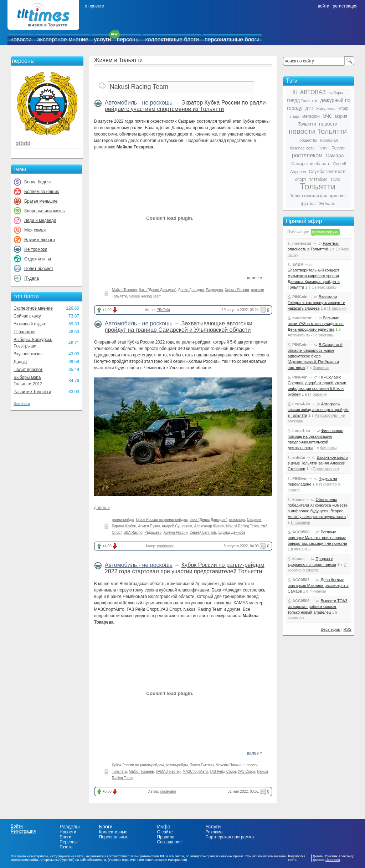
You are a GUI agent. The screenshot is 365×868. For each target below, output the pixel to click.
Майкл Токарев (124, 290)
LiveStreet (333, 860)
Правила (166, 837)
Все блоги (22, 404)
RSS (347, 629)
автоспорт (237, 520)
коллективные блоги (172, 39)
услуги (103, 39)
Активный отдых (30, 324)
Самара (335, 156)
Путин (323, 148)
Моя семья (35, 230)
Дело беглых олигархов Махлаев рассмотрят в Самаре (318, 585)
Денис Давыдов (191, 290)
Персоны (68, 842)
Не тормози (36, 249)
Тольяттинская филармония (318, 196)
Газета (66, 847)
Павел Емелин (202, 765)
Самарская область (311, 164)
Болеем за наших (42, 192)
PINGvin (163, 310)
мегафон (311, 116)
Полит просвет (39, 269)
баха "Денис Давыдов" (158, 290)
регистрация (345, 6)
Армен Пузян (149, 526)
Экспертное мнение (33, 308)
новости (21, 39)
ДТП (309, 108)
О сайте (165, 832)
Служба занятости (327, 172)
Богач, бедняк (38, 182)
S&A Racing (133, 532)
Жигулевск (326, 108)
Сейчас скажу (27, 316)
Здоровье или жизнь (45, 211)
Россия (338, 148)
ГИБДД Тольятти (302, 101)
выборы (336, 93)
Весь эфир (331, 629)
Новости (68, 832)
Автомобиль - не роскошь (139, 103)
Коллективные (113, 832)
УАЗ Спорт (246, 771)
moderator (165, 546)
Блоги (65, 837)
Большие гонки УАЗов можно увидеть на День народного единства (316, 324)
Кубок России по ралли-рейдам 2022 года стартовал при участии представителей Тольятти (185, 568)
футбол (308, 204)
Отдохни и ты (38, 259)
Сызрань (254, 520)
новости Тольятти (318, 131)
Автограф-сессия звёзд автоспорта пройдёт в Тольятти (318, 410)
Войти (17, 826)
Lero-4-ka (301, 404)
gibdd (23, 143)
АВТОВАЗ (313, 92)
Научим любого (40, 240)
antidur (299, 457)
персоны (128, 39)
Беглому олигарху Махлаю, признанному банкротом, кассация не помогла (317, 538)
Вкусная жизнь (28, 354)
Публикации (298, 232)
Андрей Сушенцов (177, 526)
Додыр (20, 362)
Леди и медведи (40, 220)
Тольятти (318, 186)
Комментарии (325, 232)
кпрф (343, 108)
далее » (255, 278)
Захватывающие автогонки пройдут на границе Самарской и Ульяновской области (179, 327)
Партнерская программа (230, 837)
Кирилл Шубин (124, 526)
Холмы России (237, 290)
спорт (301, 179)
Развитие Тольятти (32, 392)
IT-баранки (24, 332)
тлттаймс (318, 179)
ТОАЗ (335, 179)
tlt (295, 92)
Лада (295, 116)
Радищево (215, 290)
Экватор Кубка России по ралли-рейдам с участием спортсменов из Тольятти (186, 106)
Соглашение (169, 842)
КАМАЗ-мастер (168, 771)
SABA (298, 264)
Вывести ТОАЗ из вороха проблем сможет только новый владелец (318, 606)
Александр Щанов (209, 526)
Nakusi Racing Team (145, 296)
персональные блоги (232, 39)
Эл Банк (327, 204)
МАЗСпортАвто (195, 771)
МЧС (327, 116)
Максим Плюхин (229, 765)
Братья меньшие (41, 201)
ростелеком (307, 155)
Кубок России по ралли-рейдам (162, 520)
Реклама (214, 832)
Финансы (321, 367)
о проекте (94, 6)
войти (324, 6)
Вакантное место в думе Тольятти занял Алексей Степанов (318, 463)
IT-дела (32, 278)
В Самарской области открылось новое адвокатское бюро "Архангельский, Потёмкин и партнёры (315, 356)
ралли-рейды (123, 520)
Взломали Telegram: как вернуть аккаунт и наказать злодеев (317, 303)
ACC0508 (301, 532)
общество (308, 140)
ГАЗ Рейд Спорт (223, 771)
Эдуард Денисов (232, 532)
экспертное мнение (63, 39)
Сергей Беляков (203, 532)
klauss (298, 499)
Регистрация (23, 831)
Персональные (114, 837)
